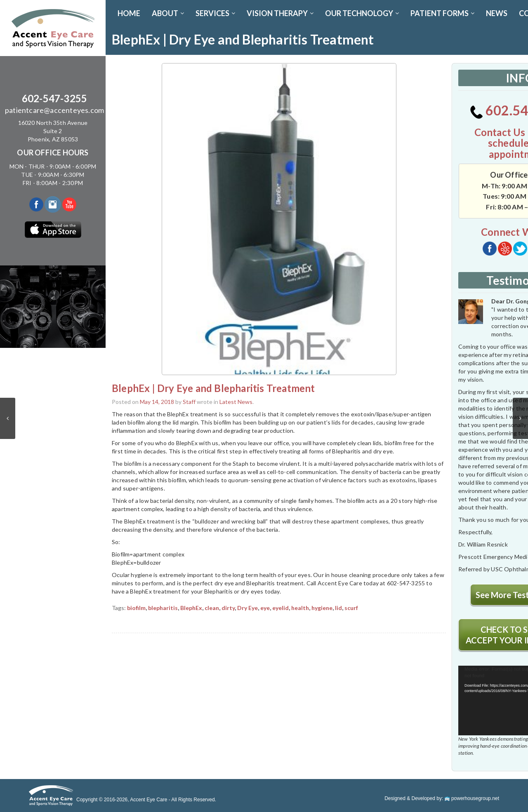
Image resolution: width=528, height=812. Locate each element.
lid (338, 608)
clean (212, 608)
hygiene (322, 608)
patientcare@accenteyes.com (54, 110)
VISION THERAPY (280, 13)
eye (265, 608)
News (497, 13)
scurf (351, 608)
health (300, 608)
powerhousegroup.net (472, 798)
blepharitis (163, 608)
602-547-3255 (54, 98)
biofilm (136, 608)
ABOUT (168, 13)
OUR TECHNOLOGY (362, 13)
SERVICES (215, 13)
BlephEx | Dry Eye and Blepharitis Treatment (213, 388)
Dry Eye (247, 608)
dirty (228, 608)
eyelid (280, 608)
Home (129, 13)
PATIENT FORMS (442, 13)
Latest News (236, 402)
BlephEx (191, 608)
